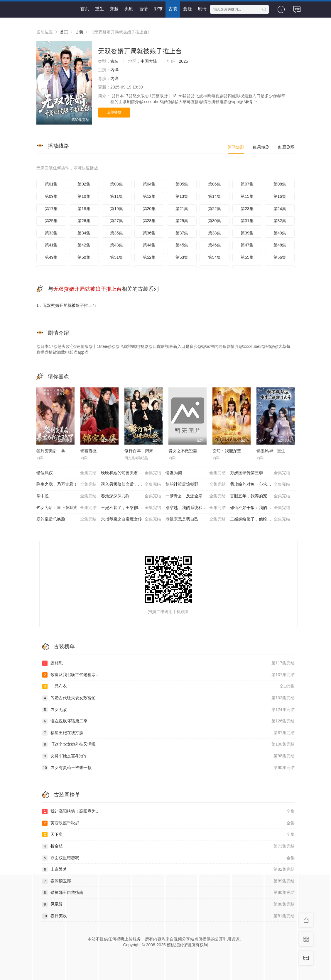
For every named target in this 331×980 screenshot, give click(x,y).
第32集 (280, 221)
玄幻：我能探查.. (228, 451)
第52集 (149, 257)
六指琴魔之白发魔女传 (131, 519)
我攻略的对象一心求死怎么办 (260, 484)
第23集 (247, 209)
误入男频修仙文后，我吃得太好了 (132, 484)
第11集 (116, 196)
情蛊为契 (196, 473)
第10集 (84, 196)
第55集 (247, 257)
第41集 (51, 245)
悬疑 (188, 9)
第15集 (247, 196)
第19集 (116, 209)
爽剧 (129, 9)
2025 (184, 61)
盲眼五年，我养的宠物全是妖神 (260, 496)
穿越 (114, 9)
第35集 (116, 233)
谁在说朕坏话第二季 (168, 721)
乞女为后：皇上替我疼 (66, 508)
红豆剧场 (286, 147)
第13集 (182, 196)
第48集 (280, 245)
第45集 (182, 245)
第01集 (51, 184)
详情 (251, 102)
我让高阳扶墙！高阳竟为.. (168, 811)
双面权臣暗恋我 (168, 858)
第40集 (280, 233)
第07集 (247, 184)
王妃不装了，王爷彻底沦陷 (131, 508)
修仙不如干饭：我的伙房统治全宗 (261, 508)
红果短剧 (261, 147)
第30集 (215, 221)
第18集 (84, 209)
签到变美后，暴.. (52, 451)
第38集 (215, 233)
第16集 (280, 196)
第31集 (247, 221)
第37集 (182, 233)
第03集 (116, 184)
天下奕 (168, 835)
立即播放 (114, 112)
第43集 (116, 245)
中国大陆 (149, 61)
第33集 (51, 233)
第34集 (84, 233)
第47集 (247, 245)
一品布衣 (168, 686)
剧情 (202, 9)
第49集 (51, 257)
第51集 (116, 257)
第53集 (182, 257)
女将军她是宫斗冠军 (168, 756)
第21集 (182, 209)
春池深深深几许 (131, 496)
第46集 (215, 245)
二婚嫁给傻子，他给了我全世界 (260, 519)
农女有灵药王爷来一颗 (168, 768)
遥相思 (168, 663)
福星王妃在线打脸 (168, 733)
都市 (158, 9)
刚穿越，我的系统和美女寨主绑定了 (198, 508)
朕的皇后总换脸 (66, 519)
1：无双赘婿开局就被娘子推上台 (66, 305)
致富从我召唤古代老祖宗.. (168, 675)
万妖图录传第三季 (260, 473)
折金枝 (168, 846)
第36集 (149, 233)
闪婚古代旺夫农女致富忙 (168, 698)
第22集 (215, 209)
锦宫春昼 (89, 451)
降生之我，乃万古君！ (66, 484)
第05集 (182, 184)
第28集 (149, 221)
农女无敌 (168, 710)
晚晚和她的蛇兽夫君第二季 (131, 473)
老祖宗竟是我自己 (196, 519)
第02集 (84, 184)
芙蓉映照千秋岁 (168, 823)
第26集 (84, 221)
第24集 (280, 209)
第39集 (247, 233)
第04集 (149, 184)
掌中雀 (66, 496)
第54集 (215, 257)
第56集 (280, 257)
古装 (173, 9)
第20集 (149, 209)
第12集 (149, 196)
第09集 (51, 196)
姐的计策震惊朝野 (196, 484)
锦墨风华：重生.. (272, 451)
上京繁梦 (168, 870)
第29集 (182, 221)
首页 (85, 9)
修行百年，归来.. (140, 451)
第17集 (51, 209)
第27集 (116, 221)
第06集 (215, 184)
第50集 (84, 257)
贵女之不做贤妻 (183, 451)
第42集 (84, 245)
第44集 (149, 245)
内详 (114, 70)
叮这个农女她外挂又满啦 (168, 744)
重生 (99, 9)
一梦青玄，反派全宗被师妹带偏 (196, 496)
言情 (143, 9)
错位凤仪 (66, 473)
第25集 (51, 221)
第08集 (280, 184)
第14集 (215, 196)
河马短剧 (236, 147)
